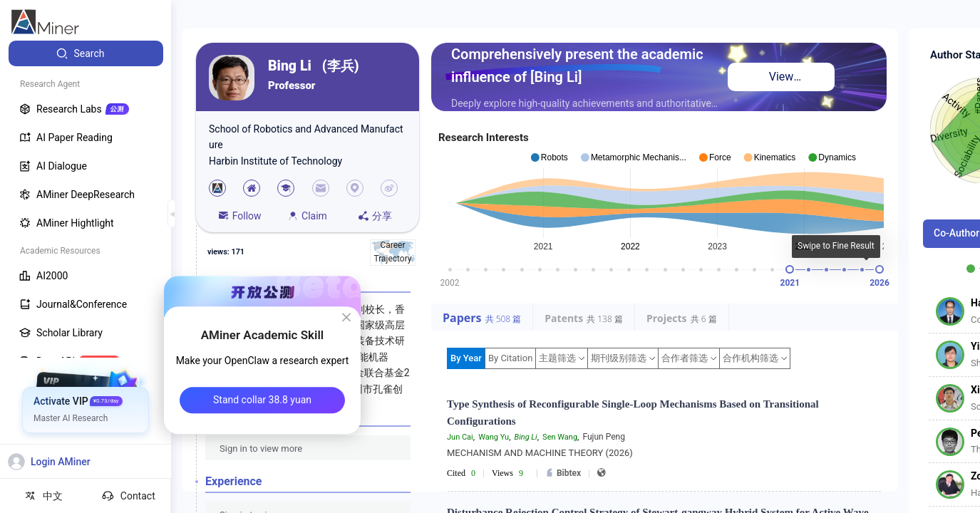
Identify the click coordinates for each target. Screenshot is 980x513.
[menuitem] (86, 53)
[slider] (790, 269)
